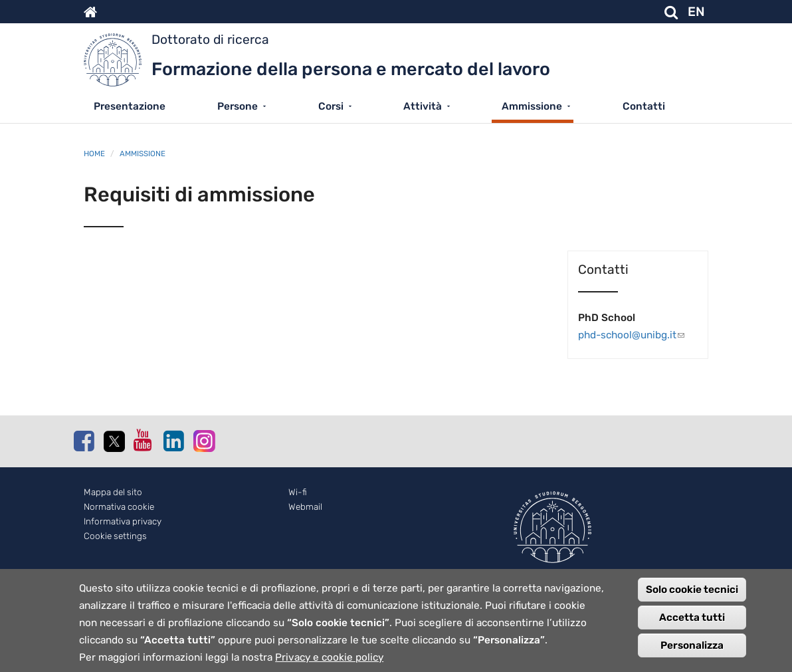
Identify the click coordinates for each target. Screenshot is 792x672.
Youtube (144, 440)
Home (94, 154)
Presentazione (130, 106)
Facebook (84, 441)
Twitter (114, 441)
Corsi (331, 106)
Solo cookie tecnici (692, 597)
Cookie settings (115, 536)
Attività (423, 106)
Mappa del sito (113, 492)
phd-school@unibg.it (638, 335)
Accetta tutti (692, 625)
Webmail (305, 507)
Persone (238, 106)
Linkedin (173, 441)
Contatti (644, 106)
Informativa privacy (123, 521)
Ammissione (532, 106)
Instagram (203, 440)
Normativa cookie (119, 507)
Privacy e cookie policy (329, 665)
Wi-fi (298, 492)
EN (696, 12)
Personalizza (692, 653)
